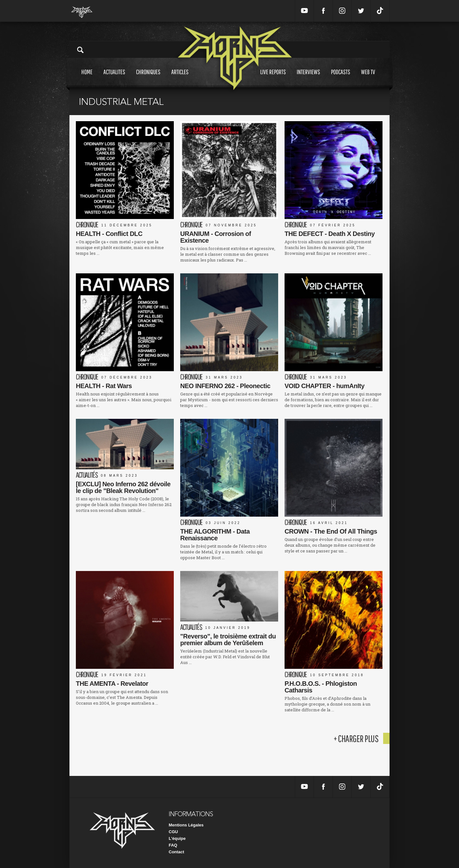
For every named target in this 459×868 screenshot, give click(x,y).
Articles (180, 78)
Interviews (308, 78)
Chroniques (148, 78)
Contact (176, 852)
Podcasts (341, 78)
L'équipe (177, 838)
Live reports (273, 78)
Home (87, 78)
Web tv (368, 78)
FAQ (173, 845)
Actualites (114, 78)
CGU (173, 832)
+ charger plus (356, 738)
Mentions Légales (186, 825)
